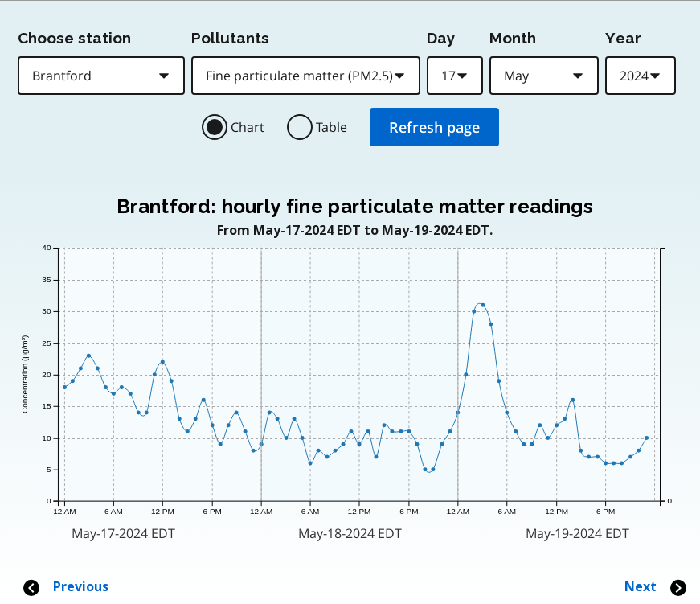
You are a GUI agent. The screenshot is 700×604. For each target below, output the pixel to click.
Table (332, 127)
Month (513, 38)
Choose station (74, 38)
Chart (248, 127)
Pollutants (230, 38)
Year (623, 38)
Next (656, 587)
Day (441, 38)
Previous (65, 587)
